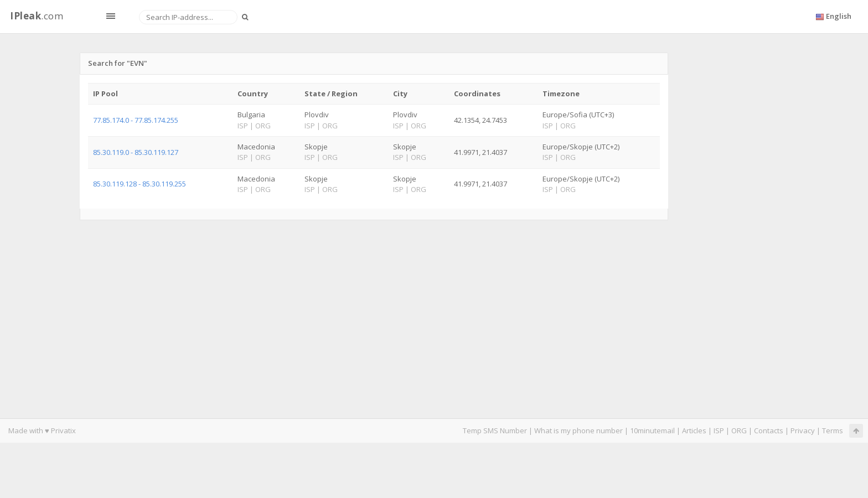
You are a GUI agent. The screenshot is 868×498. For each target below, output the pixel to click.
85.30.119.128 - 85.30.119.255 (139, 184)
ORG (739, 430)
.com (37, 16)
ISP (719, 430)
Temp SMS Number (495, 430)
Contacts (769, 430)
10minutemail (652, 430)
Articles (694, 430)
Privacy (803, 430)
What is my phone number (578, 430)
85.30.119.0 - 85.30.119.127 (136, 152)
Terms (833, 430)
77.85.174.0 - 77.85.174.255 (136, 120)
